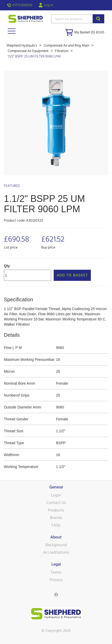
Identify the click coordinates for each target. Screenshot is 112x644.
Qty (7, 266)
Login (56, 495)
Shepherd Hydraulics (22, 46)
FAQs (56, 525)
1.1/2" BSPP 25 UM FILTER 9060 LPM (34, 56)
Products (56, 510)
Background (56, 545)
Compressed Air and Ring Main (67, 46)
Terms (56, 572)
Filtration (62, 51)
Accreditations (56, 552)
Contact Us (56, 503)
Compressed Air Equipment (29, 51)
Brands (56, 518)
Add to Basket (72, 275)
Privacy (56, 580)
